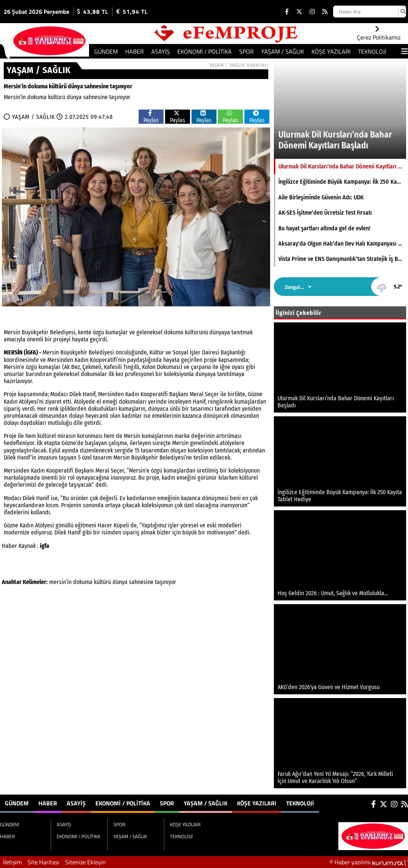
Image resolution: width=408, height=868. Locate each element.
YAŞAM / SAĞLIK (283, 51)
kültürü (102, 582)
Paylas (151, 117)
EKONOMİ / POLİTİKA (205, 51)
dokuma (83, 582)
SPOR (246, 51)
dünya (120, 582)
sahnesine (141, 582)
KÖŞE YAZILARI (331, 51)
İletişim (12, 862)
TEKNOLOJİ (372, 51)
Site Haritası (43, 862)
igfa (45, 546)
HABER (135, 51)
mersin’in (60, 582)
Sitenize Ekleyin (86, 862)
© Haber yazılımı (369, 862)
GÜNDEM (106, 51)
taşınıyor (166, 582)
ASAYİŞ (161, 51)
